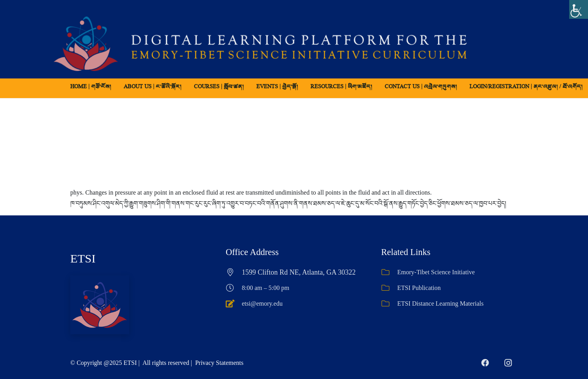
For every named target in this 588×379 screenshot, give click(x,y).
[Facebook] (485, 363)
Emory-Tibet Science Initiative (436, 272)
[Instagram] (508, 363)
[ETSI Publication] (389, 288)
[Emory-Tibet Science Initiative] (389, 272)
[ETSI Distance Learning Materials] (389, 304)
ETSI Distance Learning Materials (440, 303)
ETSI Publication (419, 288)
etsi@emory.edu (262, 303)
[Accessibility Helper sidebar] (579, 9)
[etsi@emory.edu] (234, 304)
